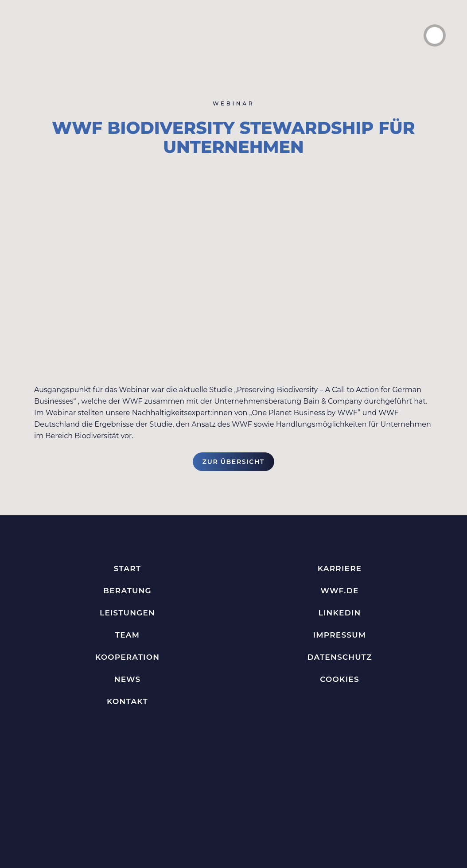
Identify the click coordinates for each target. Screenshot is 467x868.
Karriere (340, 568)
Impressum (340, 635)
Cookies (340, 679)
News (128, 679)
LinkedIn (340, 613)
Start (127, 568)
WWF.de (339, 591)
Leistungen (127, 613)
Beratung (127, 591)
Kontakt (127, 701)
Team (127, 635)
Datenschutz (340, 657)
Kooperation (127, 657)
